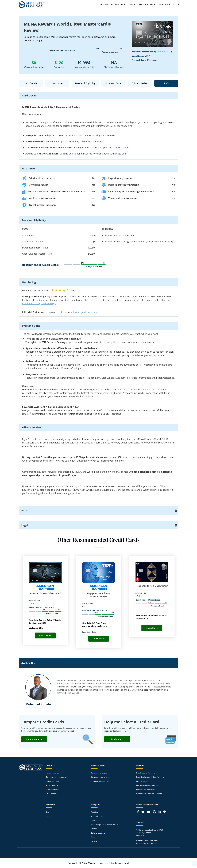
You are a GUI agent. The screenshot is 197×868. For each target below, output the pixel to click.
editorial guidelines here (84, 312)
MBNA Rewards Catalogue (54, 342)
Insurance (57, 83)
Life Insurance (51, 794)
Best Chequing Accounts (146, 773)
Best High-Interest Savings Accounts (150, 777)
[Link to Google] (154, 812)
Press (93, 837)
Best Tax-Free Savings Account (148, 785)
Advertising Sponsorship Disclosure (105, 825)
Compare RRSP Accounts (146, 790)
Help (48, 816)
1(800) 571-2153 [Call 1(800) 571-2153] (151, 841)
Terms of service (97, 816)
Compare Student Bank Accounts (149, 794)
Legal (25, 525)
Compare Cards (34, 739)
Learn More (45, 635)
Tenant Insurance (53, 781)
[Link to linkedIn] (159, 812)
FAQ (166, 83)
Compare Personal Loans (101, 777)
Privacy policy (96, 820)
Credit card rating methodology (39, 303)
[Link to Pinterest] (164, 812)
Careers (94, 841)
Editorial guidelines (98, 833)
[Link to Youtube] (149, 812)
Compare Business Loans (101, 781)
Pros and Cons (113, 83)
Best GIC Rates (142, 781)
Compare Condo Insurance (56, 777)
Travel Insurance (52, 790)
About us (95, 812)
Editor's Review (140, 83)
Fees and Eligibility (85, 83)
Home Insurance (52, 773)
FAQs (25, 510)
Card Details (31, 83)
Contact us (95, 829)
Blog (48, 812)
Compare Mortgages (99, 773)
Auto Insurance (52, 785)
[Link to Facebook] (138, 812)
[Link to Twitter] (143, 812)
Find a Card (117, 739)
